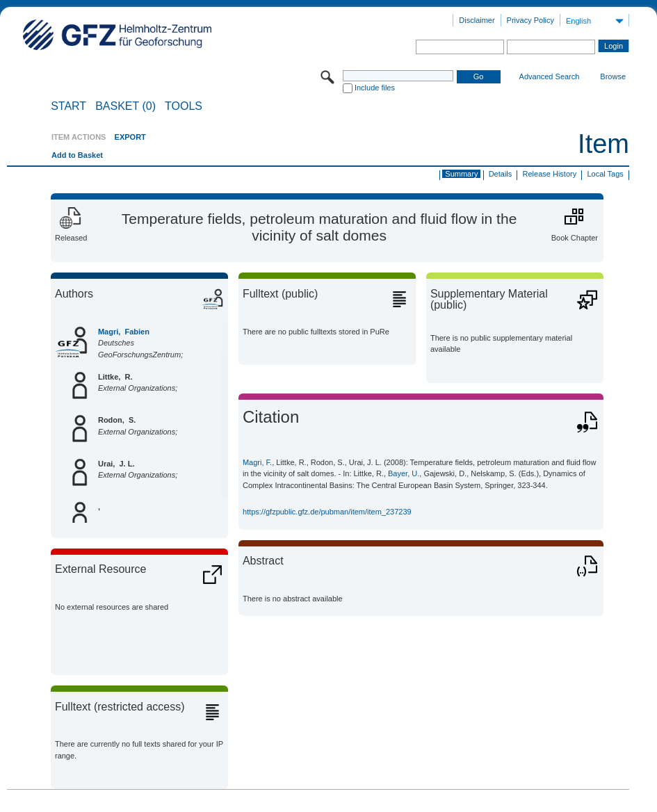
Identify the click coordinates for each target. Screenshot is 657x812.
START (68, 106)
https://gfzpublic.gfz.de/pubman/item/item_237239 (327, 512)
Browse (613, 76)
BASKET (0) (125, 106)
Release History (550, 174)
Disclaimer (477, 20)
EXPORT (130, 137)
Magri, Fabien (124, 332)
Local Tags (605, 174)
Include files (375, 88)
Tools (184, 106)
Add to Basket (77, 155)
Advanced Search (550, 76)
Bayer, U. (404, 473)
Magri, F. (257, 462)
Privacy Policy (530, 20)
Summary (461, 174)
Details (501, 174)
